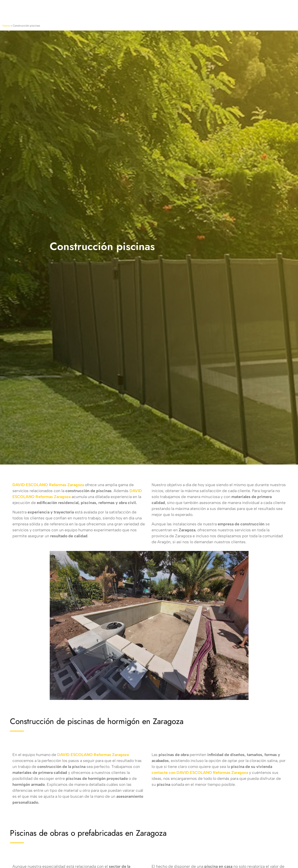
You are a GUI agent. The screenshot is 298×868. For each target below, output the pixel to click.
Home (6, 26)
